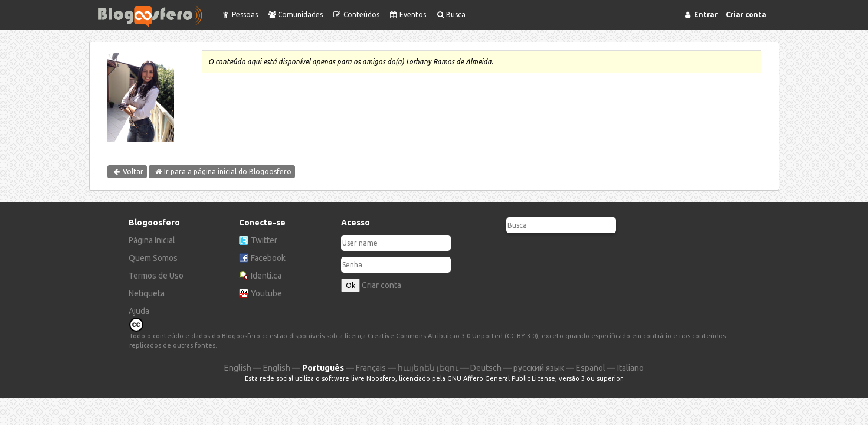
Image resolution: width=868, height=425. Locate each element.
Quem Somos (153, 258)
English (238, 368)
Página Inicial (152, 240)
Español (591, 368)
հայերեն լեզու (428, 368)
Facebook (268, 258)
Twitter (264, 240)
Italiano (630, 368)
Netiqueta (147, 293)
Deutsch (486, 368)
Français (371, 368)
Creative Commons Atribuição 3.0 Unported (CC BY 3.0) (453, 336)
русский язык (539, 368)
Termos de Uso (156, 276)
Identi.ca (266, 276)
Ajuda (139, 311)
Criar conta (381, 285)
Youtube (266, 293)
